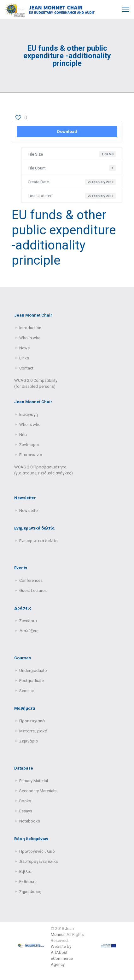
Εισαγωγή (29, 414)
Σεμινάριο (29, 741)
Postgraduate (32, 681)
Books (25, 801)
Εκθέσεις (28, 882)
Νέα (23, 435)
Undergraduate (33, 671)
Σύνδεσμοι (29, 445)
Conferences (31, 580)
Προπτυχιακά (32, 721)
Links (24, 358)
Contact (26, 368)
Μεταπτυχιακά (33, 731)
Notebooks (30, 821)
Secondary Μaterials (38, 791)
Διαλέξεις (29, 631)
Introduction (30, 328)
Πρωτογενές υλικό (37, 851)
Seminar (27, 691)
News (24, 348)
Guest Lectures (33, 590)
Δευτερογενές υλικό (39, 861)
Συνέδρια (28, 621)
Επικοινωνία (31, 455)
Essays (26, 811)
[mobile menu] (125, 9)
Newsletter (29, 510)
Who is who (30, 338)
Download (67, 132)
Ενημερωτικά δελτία (38, 541)
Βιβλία (25, 871)
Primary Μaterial (34, 781)
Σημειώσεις (30, 892)
